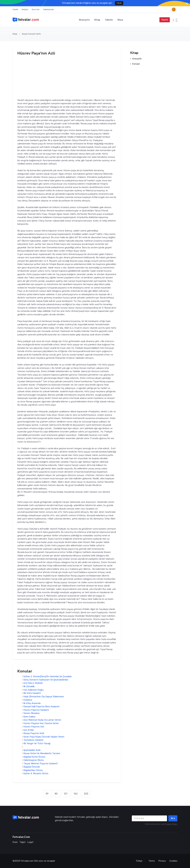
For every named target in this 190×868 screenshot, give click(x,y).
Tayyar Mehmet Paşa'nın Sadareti (41, 764)
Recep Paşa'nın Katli (34, 733)
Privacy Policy (171, 824)
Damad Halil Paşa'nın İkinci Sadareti (41, 707)
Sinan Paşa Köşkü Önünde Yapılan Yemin (44, 737)
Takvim (109, 20)
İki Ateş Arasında (32, 703)
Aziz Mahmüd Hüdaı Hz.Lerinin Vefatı (42, 720)
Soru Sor (36, 9)
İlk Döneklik (29, 687)
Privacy (162, 861)
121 (66, 794)
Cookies (173, 861)
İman (15, 842)
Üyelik (15, 9)
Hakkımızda (48, 9)
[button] (173, 20)
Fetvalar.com (27, 861)
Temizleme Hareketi (33, 740)
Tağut (22, 842)
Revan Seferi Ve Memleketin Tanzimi (42, 754)
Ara (173, 818)
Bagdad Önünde (32, 767)
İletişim (25, 9)
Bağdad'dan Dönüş (33, 770)
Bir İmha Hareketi (32, 693)
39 (47, 794)
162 (76, 794)
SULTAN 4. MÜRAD (33, 683)
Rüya (120, 20)
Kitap (97, 20)
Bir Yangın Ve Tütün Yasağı (37, 743)
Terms (152, 861)
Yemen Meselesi (31, 713)
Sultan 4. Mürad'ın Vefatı (36, 774)
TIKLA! (119, 3)
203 (86, 794)
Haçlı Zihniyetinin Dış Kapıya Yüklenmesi (44, 697)
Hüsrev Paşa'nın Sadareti (36, 710)
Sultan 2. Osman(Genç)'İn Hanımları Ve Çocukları (48, 676)
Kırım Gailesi (29, 717)
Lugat (30, 842)
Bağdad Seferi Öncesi (34, 757)
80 (56, 794)
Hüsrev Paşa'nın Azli (34, 727)
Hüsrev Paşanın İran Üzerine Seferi (41, 723)
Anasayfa (84, 20)
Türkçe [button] (139, 861)
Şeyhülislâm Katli (32, 750)
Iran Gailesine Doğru (34, 690)
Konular (135, 64)
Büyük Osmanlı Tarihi (31, 34)
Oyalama (28, 700)
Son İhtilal (28, 730)
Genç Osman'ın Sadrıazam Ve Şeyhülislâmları (46, 680)
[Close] (187, 3)
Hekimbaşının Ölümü (34, 760)
